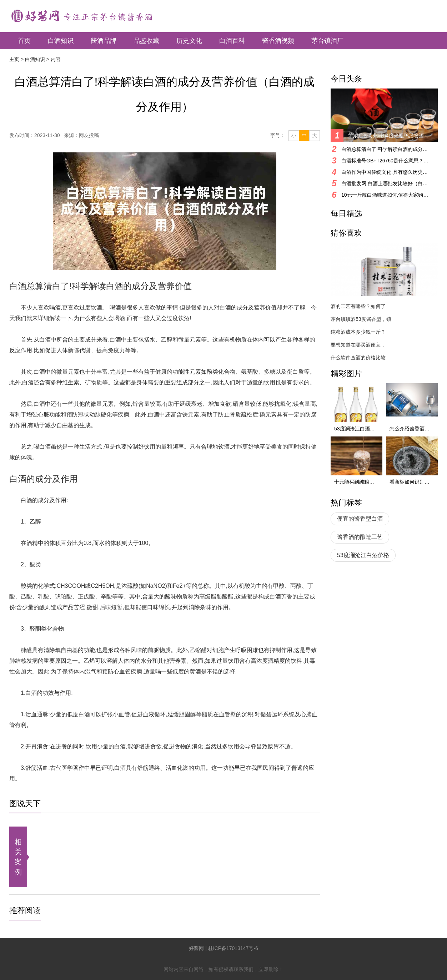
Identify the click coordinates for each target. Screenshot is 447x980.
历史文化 (189, 41)
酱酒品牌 (104, 41)
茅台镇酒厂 (327, 41)
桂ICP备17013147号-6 (233, 948)
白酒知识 (61, 41)
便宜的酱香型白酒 (360, 519)
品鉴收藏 (146, 41)
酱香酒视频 (278, 41)
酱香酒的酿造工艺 (360, 537)
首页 (24, 41)
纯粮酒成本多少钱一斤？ (358, 332)
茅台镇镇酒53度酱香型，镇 (361, 319)
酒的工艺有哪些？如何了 (358, 306)
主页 (14, 59)
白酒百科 (232, 41)
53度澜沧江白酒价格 (363, 555)
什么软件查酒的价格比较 (358, 358)
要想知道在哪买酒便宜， (358, 345)
